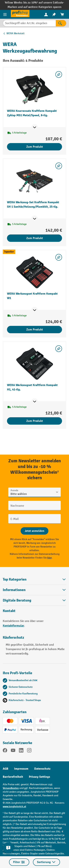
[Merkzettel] (54, 14)
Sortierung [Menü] (46, 862)
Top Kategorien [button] (34, 579)
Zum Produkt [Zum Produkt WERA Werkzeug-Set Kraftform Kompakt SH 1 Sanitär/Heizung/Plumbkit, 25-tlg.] (35, 238)
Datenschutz (42, 769)
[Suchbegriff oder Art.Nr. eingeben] (29, 23)
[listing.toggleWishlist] (59, 74)
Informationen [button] (34, 590)
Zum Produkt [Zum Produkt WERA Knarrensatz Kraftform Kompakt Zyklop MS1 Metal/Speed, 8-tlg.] (35, 147)
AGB (6, 769)
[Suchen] (61, 23)
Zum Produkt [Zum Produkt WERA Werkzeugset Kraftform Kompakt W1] (35, 330)
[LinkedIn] (21, 751)
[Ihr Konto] (46, 14)
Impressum (21, 769)
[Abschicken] (34, 531)
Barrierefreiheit (13, 777)
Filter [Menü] (19, 862)
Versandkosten (11, 788)
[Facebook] (5, 751)
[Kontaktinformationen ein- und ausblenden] (8, 848)
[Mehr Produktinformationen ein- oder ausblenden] (35, 127)
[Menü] (5, 14)
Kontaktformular (13, 626)
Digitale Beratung (17, 600)
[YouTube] (13, 751)
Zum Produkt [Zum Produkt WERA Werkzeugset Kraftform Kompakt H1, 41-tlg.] (35, 421)
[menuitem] (46, 14)
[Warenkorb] (62, 14)
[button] (34, 600)
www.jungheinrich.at (14, 806)
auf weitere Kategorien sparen (42, 7)
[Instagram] (29, 751)
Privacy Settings (39, 777)
